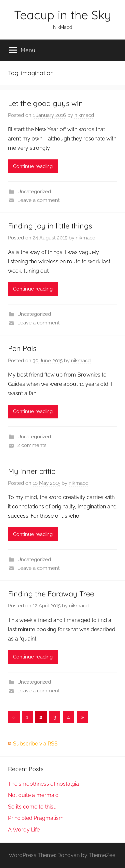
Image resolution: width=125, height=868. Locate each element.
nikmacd (84, 115)
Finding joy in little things (50, 226)
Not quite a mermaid (33, 795)
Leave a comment (38, 200)
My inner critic (31, 471)
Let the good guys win (45, 103)
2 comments (32, 445)
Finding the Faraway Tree (51, 594)
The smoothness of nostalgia (43, 784)
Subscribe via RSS (35, 744)
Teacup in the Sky (62, 15)
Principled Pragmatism (36, 818)
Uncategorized (34, 192)
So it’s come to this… (32, 807)
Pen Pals (22, 348)
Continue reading (33, 166)
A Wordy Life (24, 830)
